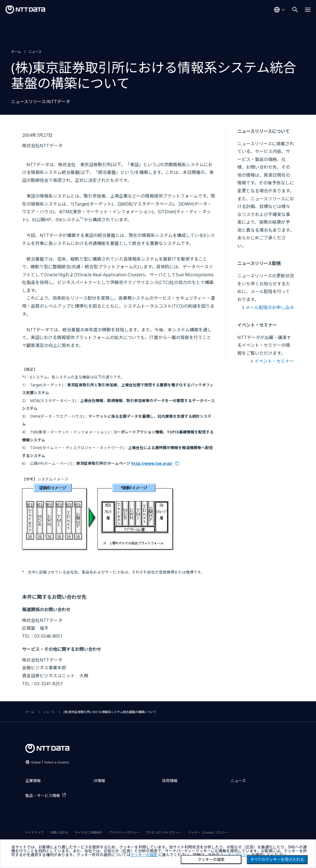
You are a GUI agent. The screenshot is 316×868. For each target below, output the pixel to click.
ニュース (35, 52)
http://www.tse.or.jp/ (152, 463)
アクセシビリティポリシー (164, 832)
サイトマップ (34, 832)
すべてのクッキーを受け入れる (277, 859)
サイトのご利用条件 (88, 832)
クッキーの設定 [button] (144, 855)
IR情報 (99, 781)
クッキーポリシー (235, 855)
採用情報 (170, 781)
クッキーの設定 (211, 859)
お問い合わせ (59, 832)
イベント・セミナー (274, 361)
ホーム (16, 52)
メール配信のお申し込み (270, 307)
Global (50, 762)
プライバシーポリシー (124, 832)
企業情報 (33, 781)
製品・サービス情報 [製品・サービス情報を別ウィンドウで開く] (43, 795)
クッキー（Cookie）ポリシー (208, 832)
